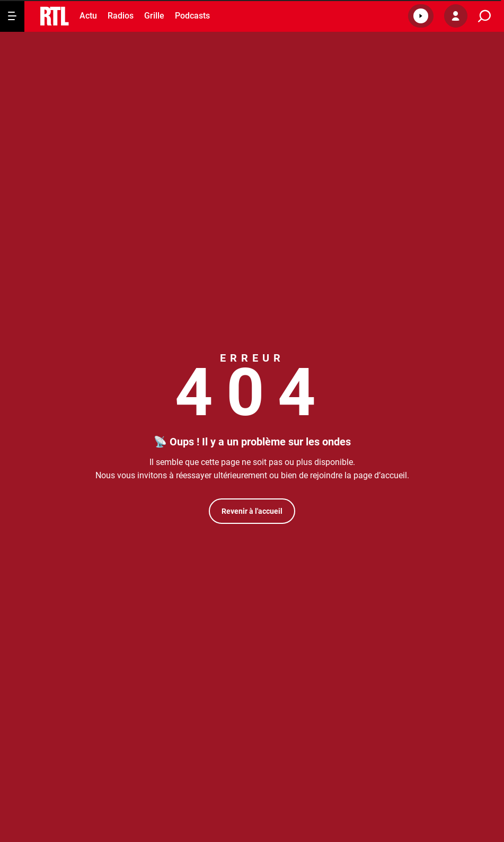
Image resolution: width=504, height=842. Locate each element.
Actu (88, 16)
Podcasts (192, 16)
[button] (421, 16)
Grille (154, 16)
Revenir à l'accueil (252, 511)
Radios (121, 16)
